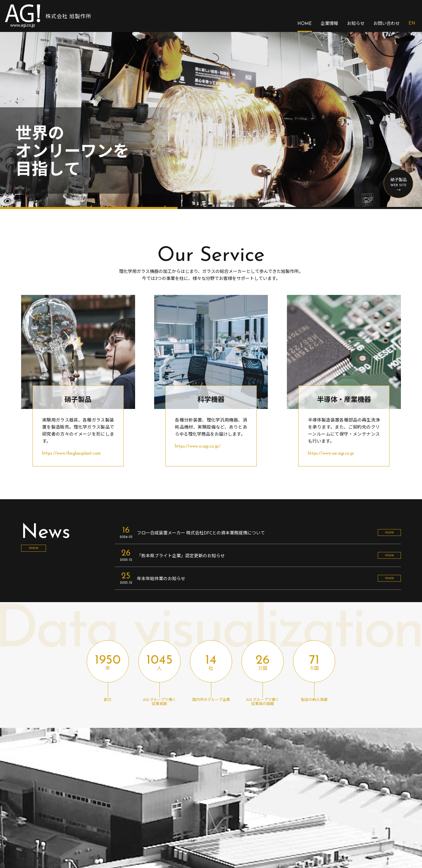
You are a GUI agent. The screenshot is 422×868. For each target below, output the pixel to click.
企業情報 (329, 23)
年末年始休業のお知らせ (161, 578)
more (34, 547)
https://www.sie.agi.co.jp (331, 454)
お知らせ (356, 23)
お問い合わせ (387, 23)
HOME (305, 24)
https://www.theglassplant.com (71, 454)
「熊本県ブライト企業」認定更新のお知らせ (181, 555)
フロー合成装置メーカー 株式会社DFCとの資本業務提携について (201, 532)
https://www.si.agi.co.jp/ (198, 447)
